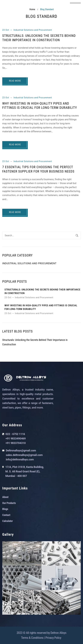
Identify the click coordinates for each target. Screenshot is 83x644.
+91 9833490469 (16, 438)
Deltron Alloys (58, 633)
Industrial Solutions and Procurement (33, 30)
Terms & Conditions (32, 638)
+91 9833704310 (16, 443)
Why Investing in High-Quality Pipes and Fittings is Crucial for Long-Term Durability (41, 307)
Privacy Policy (53, 638)
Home (32, 9)
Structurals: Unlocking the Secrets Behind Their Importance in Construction (42, 291)
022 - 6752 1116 (15, 434)
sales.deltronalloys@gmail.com (24, 455)
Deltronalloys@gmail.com (21, 450)
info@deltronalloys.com (20, 459)
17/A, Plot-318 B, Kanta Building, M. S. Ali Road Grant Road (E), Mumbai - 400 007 (25, 471)
